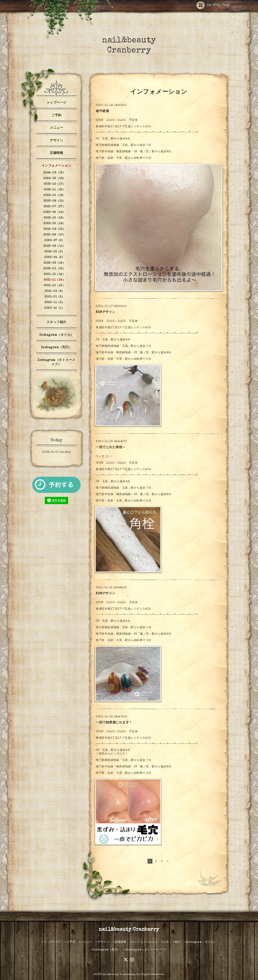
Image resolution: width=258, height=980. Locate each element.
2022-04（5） (54, 257)
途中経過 (102, 111)
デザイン (56, 141)
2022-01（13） (55, 269)
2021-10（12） (55, 286)
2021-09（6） (55, 291)
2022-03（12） (55, 263)
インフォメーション (57, 166)
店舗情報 (56, 153)
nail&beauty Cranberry (129, 930)
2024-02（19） (54, 178)
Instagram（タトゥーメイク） (56, 362)
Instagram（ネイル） (57, 335)
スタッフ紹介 (57, 322)
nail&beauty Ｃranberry (119, 975)
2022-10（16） (54, 224)
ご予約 (56, 116)
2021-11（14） (55, 280)
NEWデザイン (106, 312)
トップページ (57, 103)
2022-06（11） (55, 246)
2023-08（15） (55, 201)
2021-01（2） (55, 297)
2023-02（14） (54, 212)
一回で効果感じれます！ (114, 723)
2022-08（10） (55, 235)
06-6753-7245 (213, 6)
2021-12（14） (55, 274)
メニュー (56, 128)
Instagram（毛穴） (57, 348)
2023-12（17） (55, 184)
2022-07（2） (54, 240)
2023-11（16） (55, 190)
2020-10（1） (54, 308)
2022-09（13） (55, 229)
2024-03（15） (55, 173)
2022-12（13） (55, 218)
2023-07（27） (55, 207)
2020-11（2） (55, 302)
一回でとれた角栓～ (111, 448)
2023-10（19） (54, 195)
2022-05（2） (55, 252)
